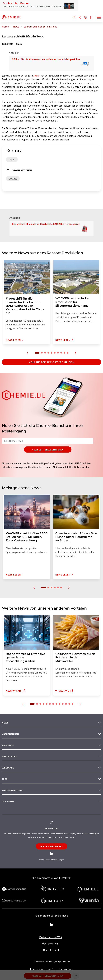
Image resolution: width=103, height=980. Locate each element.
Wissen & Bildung (13, 790)
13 (72, 704)
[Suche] (74, 17)
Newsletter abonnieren (48, 450)
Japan (37, 76)
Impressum (36, 969)
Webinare (8, 768)
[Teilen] (80, 17)
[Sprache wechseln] (86, 17)
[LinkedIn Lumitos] (51, 925)
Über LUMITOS (50, 944)
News (5, 723)
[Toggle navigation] (99, 18)
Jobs (5, 779)
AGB (51, 969)
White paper (9, 757)
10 (68, 353)
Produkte (8, 745)
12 (69, 704)
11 (66, 704)
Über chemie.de (52, 950)
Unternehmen (10, 734)
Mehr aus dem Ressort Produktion (52, 362)
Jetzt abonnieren (51, 846)
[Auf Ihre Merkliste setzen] (91, 18)
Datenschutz (66, 969)
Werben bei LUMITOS (50, 937)
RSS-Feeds (8, 802)
